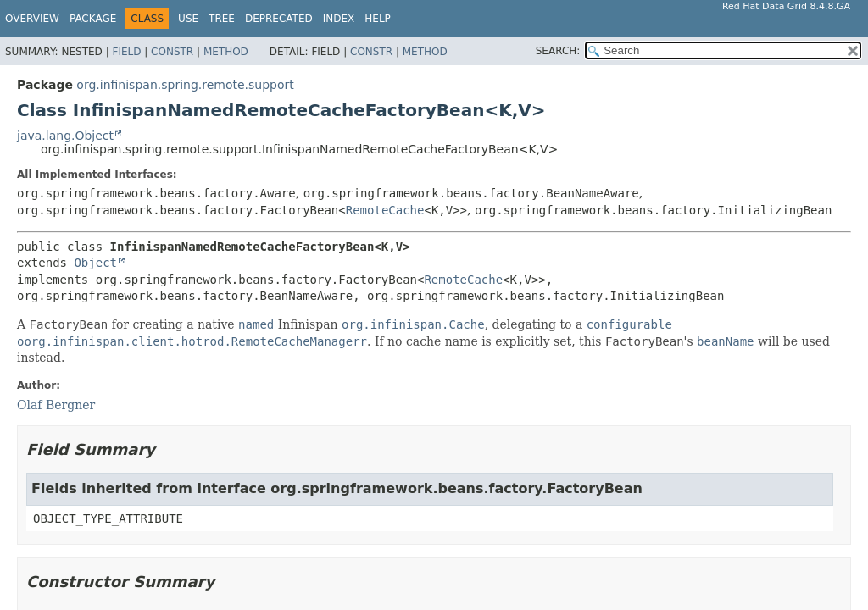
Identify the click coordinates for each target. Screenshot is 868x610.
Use (188, 19)
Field (126, 52)
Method (226, 52)
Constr (172, 52)
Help (378, 19)
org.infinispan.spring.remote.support (185, 85)
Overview (32, 19)
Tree (222, 19)
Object (95, 263)
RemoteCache (385, 210)
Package (93, 19)
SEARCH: (558, 51)
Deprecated (279, 19)
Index (339, 19)
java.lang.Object (65, 136)
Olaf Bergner (56, 405)
